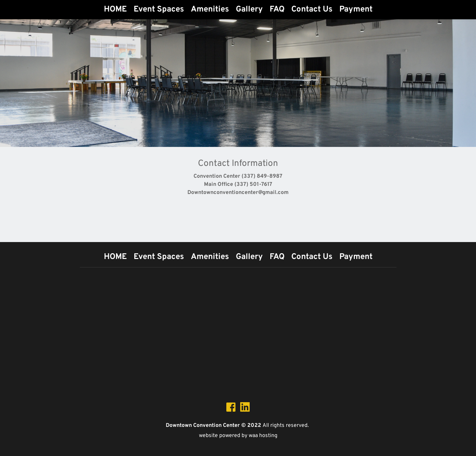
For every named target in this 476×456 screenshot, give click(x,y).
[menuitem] (115, 9)
